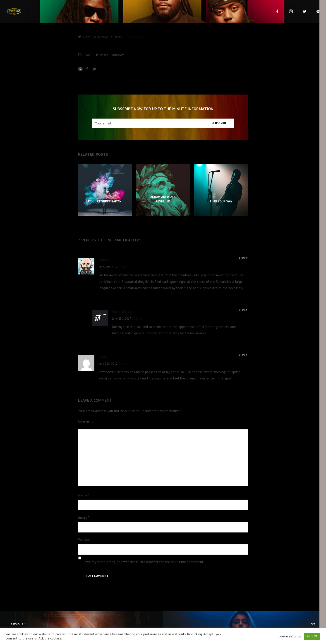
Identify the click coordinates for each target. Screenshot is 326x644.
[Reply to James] (243, 258)
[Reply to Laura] (243, 355)
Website (84, 540)
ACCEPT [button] (312, 636)
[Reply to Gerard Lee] (243, 310)
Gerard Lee (122, 311)
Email (84, 517)
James (104, 260)
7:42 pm (123, 364)
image (104, 55)
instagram (118, 55)
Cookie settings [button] (290, 636)
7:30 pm (123, 267)
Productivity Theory (77, 627)
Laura (103, 356)
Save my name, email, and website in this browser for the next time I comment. (144, 562)
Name (84, 495)
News (87, 55)
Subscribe (219, 123)
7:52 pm (137, 319)
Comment (86, 421)
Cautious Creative (249, 627)
